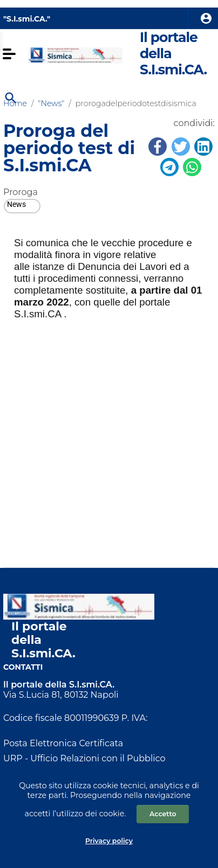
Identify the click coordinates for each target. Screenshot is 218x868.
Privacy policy (109, 841)
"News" (51, 103)
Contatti (23, 667)
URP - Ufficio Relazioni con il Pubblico (84, 758)
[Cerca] (10, 97)
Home (15, 103)
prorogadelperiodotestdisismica (136, 103)
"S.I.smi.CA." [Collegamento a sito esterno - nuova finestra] (27, 19)
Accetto (163, 814)
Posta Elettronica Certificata (63, 743)
